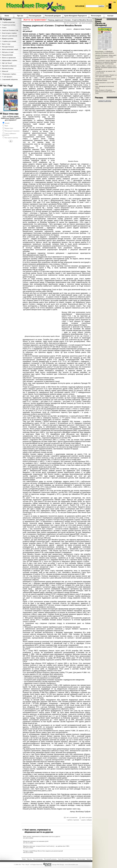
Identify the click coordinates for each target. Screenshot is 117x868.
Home (7, 16)
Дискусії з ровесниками (10, 36)
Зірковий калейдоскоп (9, 66)
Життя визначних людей (10, 49)
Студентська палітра (9, 25)
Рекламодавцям (35, 16)
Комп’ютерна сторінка (9, 33)
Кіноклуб (5, 71)
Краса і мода (6, 44)
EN (107, 6)
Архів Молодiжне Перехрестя (75, 16)
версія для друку (85, 23)
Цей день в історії (8, 52)
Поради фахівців (7, 55)
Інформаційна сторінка (10, 60)
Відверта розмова (8, 38)
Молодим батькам (8, 47)
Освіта (4, 28)
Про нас (20, 16)
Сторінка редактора (8, 22)
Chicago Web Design (58, 864)
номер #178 (26, 29)
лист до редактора (71, 23)
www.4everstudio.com (72, 864)
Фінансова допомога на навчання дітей (36, 841)
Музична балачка (8, 68)
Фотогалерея (96, 16)
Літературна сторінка (9, 74)
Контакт (110, 16)
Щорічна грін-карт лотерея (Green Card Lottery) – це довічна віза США (46, 846)
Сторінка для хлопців (9, 41)
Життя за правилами (9, 58)
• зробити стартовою (73, 820)
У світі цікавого (7, 77)
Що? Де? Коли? (7, 63)
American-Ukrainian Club (10, 30)
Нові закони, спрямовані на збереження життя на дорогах (39, 831)
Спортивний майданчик (10, 79)
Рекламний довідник (53, 16)
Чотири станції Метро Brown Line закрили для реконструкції (43, 851)
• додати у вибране (86, 820)
